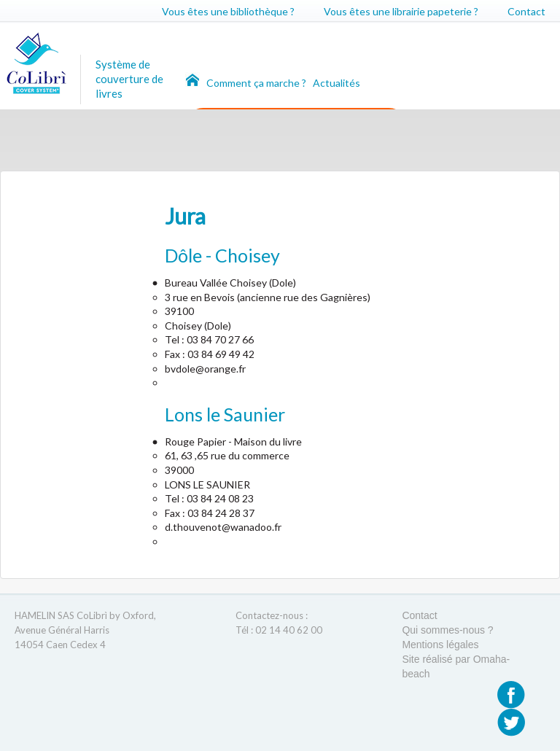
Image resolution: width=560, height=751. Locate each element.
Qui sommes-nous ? (447, 630)
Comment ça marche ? (257, 83)
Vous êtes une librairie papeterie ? (401, 11)
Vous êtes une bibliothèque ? (228, 11)
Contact (526, 11)
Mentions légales (440, 645)
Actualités (337, 83)
